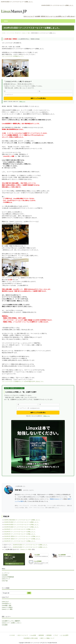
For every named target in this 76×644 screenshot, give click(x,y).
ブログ (56, 635)
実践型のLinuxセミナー (56, 499)
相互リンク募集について (47, 638)
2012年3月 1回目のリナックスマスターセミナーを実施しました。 (23, 539)
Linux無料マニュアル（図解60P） (11, 621)
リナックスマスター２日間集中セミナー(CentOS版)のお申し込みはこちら (23, 381)
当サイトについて (29, 16)
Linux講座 (5, 625)
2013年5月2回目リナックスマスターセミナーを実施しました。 (22, 525)
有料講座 (49, 635)
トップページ (6, 573)
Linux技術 (5, 575)
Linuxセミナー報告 (26, 33)
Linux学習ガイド (7, 603)
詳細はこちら (22, 102)
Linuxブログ (5, 602)
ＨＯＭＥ (4, 33)
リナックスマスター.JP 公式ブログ (14, 33)
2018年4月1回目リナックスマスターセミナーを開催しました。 (31, 547)
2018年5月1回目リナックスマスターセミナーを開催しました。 (31, 545)
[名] (56, 91)
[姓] (21, 91)
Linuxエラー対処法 (7, 607)
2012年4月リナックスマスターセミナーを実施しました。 (20, 534)
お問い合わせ (71, 16)
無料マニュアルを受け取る (38, 98)
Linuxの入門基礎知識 (8, 577)
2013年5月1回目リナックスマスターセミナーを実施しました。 (22, 527)
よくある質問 (64, 635)
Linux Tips (5, 581)
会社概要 (38, 16)
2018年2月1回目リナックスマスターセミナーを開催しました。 (22, 522)
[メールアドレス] (38, 95)
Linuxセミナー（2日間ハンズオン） (12, 623)
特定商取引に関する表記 (31, 638)
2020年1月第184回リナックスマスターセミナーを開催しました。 (23, 520)
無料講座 (41, 635)
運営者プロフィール (47, 16)
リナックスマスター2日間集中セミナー (13, 56)
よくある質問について (60, 16)
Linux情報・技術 (7, 605)
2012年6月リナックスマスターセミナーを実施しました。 (20, 529)
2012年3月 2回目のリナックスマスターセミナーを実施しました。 (23, 536)
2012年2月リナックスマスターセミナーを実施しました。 (20, 541)
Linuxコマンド (6, 579)
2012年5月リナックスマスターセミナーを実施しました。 (20, 532)
